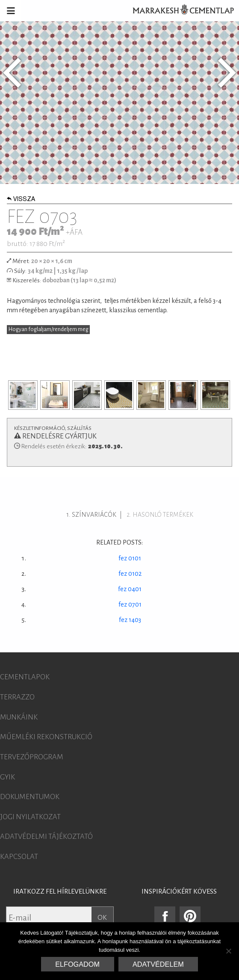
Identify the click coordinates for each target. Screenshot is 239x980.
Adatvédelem (158, 964)
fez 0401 (130, 589)
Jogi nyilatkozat (30, 817)
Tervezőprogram (32, 757)
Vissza (21, 200)
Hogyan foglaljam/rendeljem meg (49, 329)
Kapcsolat (19, 857)
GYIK (7, 777)
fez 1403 (130, 620)
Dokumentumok (30, 797)
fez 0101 (130, 558)
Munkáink (19, 717)
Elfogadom (77, 964)
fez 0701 (130, 604)
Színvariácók (94, 515)
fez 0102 (130, 574)
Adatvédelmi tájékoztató (46, 837)
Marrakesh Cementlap (179, 11)
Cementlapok (25, 677)
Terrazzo (17, 697)
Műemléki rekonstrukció (46, 737)
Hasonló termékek (163, 515)
